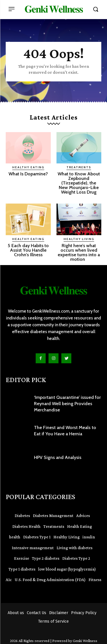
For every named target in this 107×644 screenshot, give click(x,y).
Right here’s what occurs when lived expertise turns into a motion (79, 252)
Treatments (79, 167)
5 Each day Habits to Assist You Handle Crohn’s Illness (28, 250)
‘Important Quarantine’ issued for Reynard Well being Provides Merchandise (67, 404)
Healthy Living (79, 239)
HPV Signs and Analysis (58, 457)
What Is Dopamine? (28, 174)
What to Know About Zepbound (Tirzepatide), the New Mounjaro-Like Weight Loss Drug (79, 183)
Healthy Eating (28, 167)
